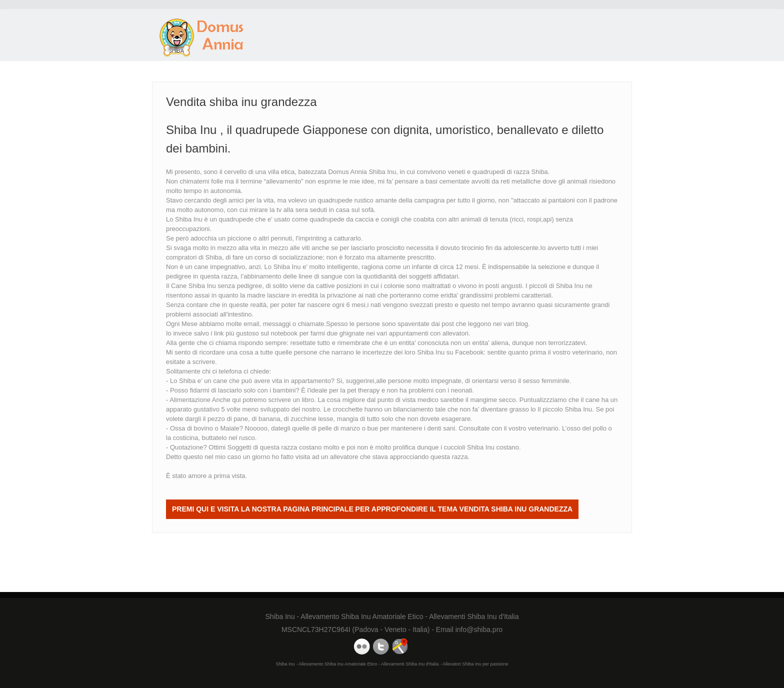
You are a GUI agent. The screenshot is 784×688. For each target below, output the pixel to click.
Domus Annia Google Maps (400, 646)
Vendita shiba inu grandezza (202, 38)
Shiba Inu (431, 352)
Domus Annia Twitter (381, 646)
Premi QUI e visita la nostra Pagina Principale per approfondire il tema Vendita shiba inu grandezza (372, 509)
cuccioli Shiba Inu (469, 447)
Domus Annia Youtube (362, 646)
